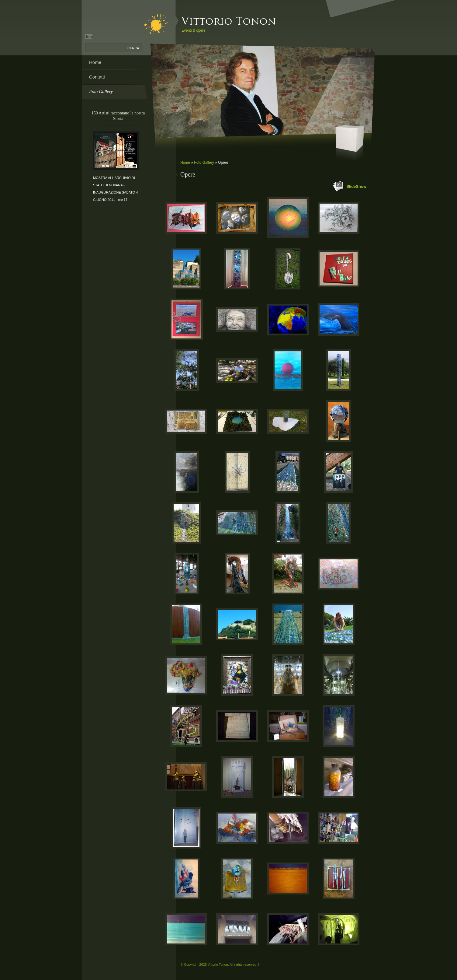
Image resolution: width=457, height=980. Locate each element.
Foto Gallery (204, 163)
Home (185, 163)
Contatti (97, 77)
